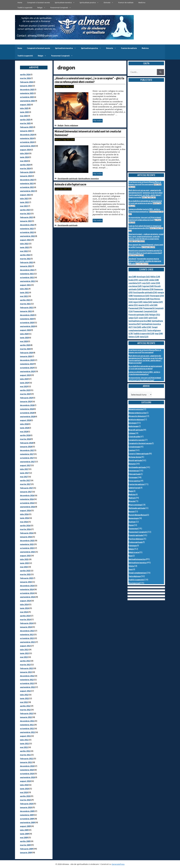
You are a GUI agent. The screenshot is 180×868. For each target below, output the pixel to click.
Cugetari (132, 450)
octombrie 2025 (27, 97)
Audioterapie (133, 426)
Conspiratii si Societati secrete (38, 3)
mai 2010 (24, 792)
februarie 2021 (26, 308)
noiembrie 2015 (27, 544)
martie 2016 (25, 529)
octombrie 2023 (27, 187)
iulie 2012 (24, 695)
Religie (43, 8)
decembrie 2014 (27, 586)
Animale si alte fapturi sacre (70, 184)
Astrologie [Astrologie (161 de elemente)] (143, 277)
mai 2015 (24, 567)
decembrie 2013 (27, 631)
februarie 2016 (26, 533)
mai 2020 (24, 341)
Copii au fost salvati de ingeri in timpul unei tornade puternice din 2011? (145, 227)
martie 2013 (25, 665)
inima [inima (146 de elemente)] (148, 302)
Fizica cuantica (134, 481)
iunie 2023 (24, 202)
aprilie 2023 (25, 210)
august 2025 (25, 105)
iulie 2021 (24, 289)
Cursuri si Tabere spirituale (138, 454)
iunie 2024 (24, 157)
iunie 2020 (24, 338)
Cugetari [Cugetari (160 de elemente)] (148, 286)
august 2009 (25, 826)
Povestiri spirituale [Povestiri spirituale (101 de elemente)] (139, 315)
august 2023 (25, 195)
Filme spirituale (134, 474)
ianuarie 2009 (26, 853)
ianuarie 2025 (26, 131)
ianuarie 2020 (26, 356)
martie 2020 (25, 349)
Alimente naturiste (136, 409)
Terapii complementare (137, 573)
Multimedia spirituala (137, 508)
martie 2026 (25, 78)
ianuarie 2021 (26, 311)
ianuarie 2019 (26, 401)
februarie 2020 (26, 353)
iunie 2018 (24, 428)
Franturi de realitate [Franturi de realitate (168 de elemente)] (139, 299)
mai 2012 (24, 702)
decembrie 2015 (27, 541)
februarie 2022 (26, 262)
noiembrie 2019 (27, 364)
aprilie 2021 (25, 300)
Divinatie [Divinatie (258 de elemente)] (148, 289)
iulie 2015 (24, 559)
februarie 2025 (26, 127)
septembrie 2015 (27, 552)
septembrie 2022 (27, 236)
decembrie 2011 (27, 721)
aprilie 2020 (25, 345)
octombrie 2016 (27, 503)
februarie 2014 (26, 623)
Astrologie (132, 423)
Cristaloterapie (134, 447)
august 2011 (25, 736)
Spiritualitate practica (90, 3)
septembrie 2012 (27, 687)
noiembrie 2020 (27, 319)
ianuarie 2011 (26, 762)
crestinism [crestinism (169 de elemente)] (135, 286)
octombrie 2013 (27, 638)
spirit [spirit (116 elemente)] (153, 318)
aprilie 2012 (25, 706)
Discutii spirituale (135, 460)
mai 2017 (24, 477)
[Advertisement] (146, 130)
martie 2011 (25, 755)
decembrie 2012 (27, 676)
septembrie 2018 (27, 417)
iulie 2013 (24, 650)
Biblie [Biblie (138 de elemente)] (155, 277)
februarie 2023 (26, 217)
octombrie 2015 (27, 548)
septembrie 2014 (27, 597)
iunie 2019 (24, 383)
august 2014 (25, 601)
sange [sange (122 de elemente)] (133, 318)
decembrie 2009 (27, 811)
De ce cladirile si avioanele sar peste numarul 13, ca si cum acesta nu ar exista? (145, 202)
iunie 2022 (24, 247)
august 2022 (25, 240)
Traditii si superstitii (25, 8)
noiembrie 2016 (27, 499)
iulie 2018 (24, 424)
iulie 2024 (24, 153)
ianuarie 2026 (26, 86)
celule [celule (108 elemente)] (154, 280)
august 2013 (25, 646)
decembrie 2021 (27, 270)
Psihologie (133, 546)
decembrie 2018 (27, 405)
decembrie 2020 (27, 315)
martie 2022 (25, 259)
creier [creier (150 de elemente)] (155, 283)
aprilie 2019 (25, 390)
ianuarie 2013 (26, 672)
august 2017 (25, 465)
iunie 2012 (24, 698)
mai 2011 (24, 747)
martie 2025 (25, 123)
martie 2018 (25, 439)
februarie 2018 (26, 443)
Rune (130, 556)
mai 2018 (24, 432)
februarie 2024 (26, 172)
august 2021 (25, 285)
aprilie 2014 (25, 616)
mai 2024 (24, 161)
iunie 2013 (24, 653)
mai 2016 (24, 522)
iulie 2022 (24, 244)
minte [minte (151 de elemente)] (133, 305)
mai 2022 (24, 251)
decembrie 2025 (27, 90)
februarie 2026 (26, 82)
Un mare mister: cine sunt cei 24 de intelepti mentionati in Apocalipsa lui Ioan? (145, 219)
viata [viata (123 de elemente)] (144, 337)
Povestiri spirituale (136, 535)
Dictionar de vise (135, 457)
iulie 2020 (24, 334)
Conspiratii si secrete (136, 440)
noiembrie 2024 (27, 138)
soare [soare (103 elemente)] (143, 318)
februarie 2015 (26, 578)
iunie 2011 (24, 744)
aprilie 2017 (25, 480)
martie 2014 (25, 619)
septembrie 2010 (27, 777)
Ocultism (132, 522)
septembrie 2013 (27, 642)
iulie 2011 (24, 740)
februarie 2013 (26, 668)
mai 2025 (24, 116)
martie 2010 (25, 800)
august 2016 (25, 510)
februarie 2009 (26, 849)
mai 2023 (24, 206)
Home (20, 3)
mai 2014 (24, 612)
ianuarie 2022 (26, 266)
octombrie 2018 (27, 413)
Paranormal (133, 529)
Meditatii (132, 498)
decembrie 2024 (27, 135)
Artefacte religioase (136, 420)
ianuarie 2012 (26, 717)
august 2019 (25, 375)
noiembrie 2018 (27, 409)
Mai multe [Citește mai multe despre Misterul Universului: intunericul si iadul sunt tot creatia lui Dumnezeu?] (98, 174)
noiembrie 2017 (27, 454)
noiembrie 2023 (27, 183)
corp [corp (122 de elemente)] (146, 283)
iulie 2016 (24, 514)
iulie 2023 (24, 199)
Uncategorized (134, 583)
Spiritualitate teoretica (66, 3)
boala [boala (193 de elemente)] (133, 280)
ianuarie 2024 (26, 176)
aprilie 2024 (25, 165)
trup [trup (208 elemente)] (159, 334)
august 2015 (25, 556)
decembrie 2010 (27, 766)
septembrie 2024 (27, 146)
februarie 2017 (26, 488)
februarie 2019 (26, 398)
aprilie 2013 (25, 661)
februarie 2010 (26, 804)
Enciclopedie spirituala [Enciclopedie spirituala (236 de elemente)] (145, 292)
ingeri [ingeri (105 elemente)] (138, 302)
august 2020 (25, 330)
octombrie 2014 (27, 593)
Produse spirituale (135, 542)
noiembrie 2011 (27, 725)
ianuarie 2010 (26, 807)
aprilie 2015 (25, 571)
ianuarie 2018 (26, 447)
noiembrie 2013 (27, 635)
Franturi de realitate (126, 3)
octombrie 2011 (27, 728)
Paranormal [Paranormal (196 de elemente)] (136, 308)
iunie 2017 (24, 473)
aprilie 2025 (25, 120)
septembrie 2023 (27, 191)
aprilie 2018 (25, 435)
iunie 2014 (24, 608)
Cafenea (132, 433)
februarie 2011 (26, 759)
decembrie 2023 (27, 180)
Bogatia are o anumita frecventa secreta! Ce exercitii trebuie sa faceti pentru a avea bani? (145, 252)
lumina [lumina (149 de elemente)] (158, 302)
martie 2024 (25, 168)
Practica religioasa (136, 539)
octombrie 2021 (27, 277)
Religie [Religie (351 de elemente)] (155, 315)
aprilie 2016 (25, 526)
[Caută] (160, 72)
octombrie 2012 (27, 683)
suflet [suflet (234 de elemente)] (146, 327)
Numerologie (133, 518)
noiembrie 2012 (27, 680)
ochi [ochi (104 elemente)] (153, 305)
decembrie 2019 (27, 360)
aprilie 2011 (25, 751)
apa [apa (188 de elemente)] (132, 277)
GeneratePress (118, 864)
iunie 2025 (24, 112)
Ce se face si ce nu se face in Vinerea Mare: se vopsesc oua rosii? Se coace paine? (145, 183)
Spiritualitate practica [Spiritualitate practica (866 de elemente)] (140, 321)
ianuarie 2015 (26, 582)
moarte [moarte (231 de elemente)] (144, 305)
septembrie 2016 (27, 507)
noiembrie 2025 (27, 93)
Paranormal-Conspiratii (62, 8)
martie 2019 (25, 394)
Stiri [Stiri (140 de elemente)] (137, 327)
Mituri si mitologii (135, 505)
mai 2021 (24, 296)
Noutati (132, 511)
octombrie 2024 (27, 142)
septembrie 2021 (27, 281)
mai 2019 (24, 386)
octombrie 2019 (27, 368)
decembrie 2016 (27, 495)
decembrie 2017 (27, 450)
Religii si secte (134, 552)
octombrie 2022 (27, 232)
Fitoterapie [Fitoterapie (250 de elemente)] (157, 296)
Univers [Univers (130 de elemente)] (134, 337)
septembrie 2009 (27, 822)
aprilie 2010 (25, 796)
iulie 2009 (24, 830)
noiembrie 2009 (27, 815)
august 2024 (25, 150)
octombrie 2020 (27, 323)
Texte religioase (71, 125)
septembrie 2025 (27, 101)
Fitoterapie (133, 477)
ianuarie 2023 (26, 221)
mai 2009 (24, 837)
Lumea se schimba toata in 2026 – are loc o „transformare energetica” (144, 210)
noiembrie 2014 (27, 589)
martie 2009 (25, 845)
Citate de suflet (134, 437)
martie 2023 (25, 214)
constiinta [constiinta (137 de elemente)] (135, 283)
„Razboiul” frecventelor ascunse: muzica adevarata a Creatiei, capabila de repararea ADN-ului (145, 261)
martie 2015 (25, 574)
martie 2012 (25, 710)
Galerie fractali (134, 488)
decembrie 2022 (27, 225)
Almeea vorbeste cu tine (137, 413)
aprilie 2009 (25, 841)
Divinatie (110, 3)
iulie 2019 (24, 379)
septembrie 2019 (27, 371)
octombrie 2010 (27, 774)
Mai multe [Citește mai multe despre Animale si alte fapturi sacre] (98, 220)
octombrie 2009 (27, 819)
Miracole (132, 501)
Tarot (131, 569)
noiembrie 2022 (27, 229)
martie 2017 (25, 484)
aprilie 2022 (25, 255)
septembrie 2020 (27, 326)
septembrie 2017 (27, 462)
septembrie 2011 (27, 732)
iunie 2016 (24, 518)
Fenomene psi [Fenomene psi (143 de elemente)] (141, 296)
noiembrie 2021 (27, 274)
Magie (131, 491)
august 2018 (25, 420)
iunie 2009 (24, 834)
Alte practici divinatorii (137, 416)
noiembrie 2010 (27, 770)
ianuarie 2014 (26, 627)
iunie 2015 (24, 563)
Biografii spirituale (136, 430)
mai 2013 (24, 657)
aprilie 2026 (25, 74)
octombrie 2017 (27, 458)
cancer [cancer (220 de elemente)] (143, 280)
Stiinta (131, 566)
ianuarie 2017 (26, 492)
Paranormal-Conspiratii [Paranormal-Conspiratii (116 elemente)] (145, 311)
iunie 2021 (24, 292)
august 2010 (25, 781)
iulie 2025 (24, 108)
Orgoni (131, 525)
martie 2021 (25, 304)
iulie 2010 (24, 785)
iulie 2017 (24, 469)
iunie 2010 (24, 789)
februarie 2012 (26, 713)
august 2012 (25, 691)
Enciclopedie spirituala (67, 179)
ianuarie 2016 (26, 537)
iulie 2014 (24, 604)
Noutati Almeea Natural (138, 515)
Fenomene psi (134, 471)
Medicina (142, 3)
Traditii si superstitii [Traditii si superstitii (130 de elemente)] (144, 334)
